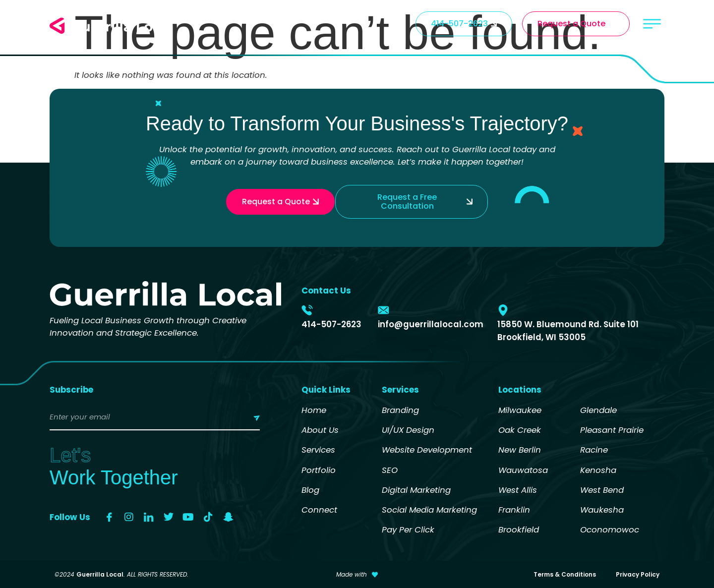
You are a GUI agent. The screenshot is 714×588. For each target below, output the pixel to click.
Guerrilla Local (100, 574)
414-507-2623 (331, 324)
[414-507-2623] (307, 310)
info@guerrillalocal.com (431, 324)
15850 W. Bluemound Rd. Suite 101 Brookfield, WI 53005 (568, 330)
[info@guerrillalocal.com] (384, 310)
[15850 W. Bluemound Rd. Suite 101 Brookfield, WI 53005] (503, 310)
